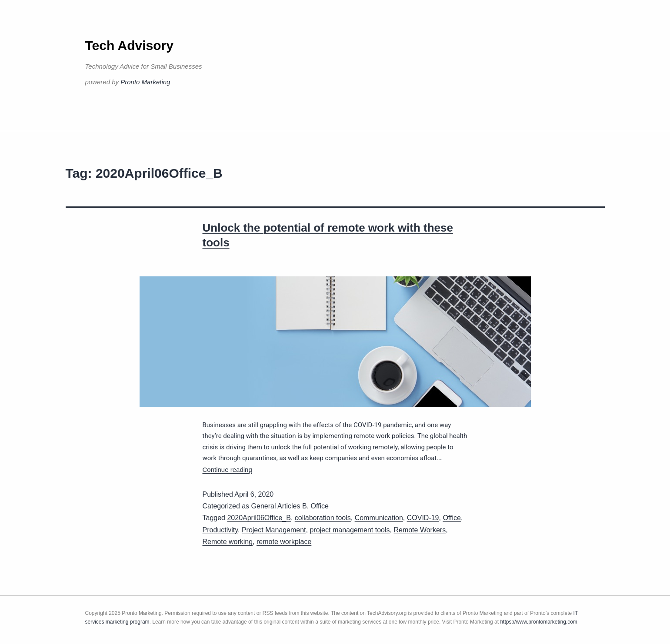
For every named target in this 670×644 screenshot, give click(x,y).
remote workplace (284, 542)
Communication (379, 518)
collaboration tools (323, 518)
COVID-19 (423, 518)
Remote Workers (420, 530)
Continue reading (227, 470)
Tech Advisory (129, 45)
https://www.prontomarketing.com (538, 622)
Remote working (228, 542)
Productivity (220, 530)
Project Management (274, 530)
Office (320, 506)
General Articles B (279, 506)
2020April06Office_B (259, 518)
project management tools (350, 530)
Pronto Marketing (145, 82)
